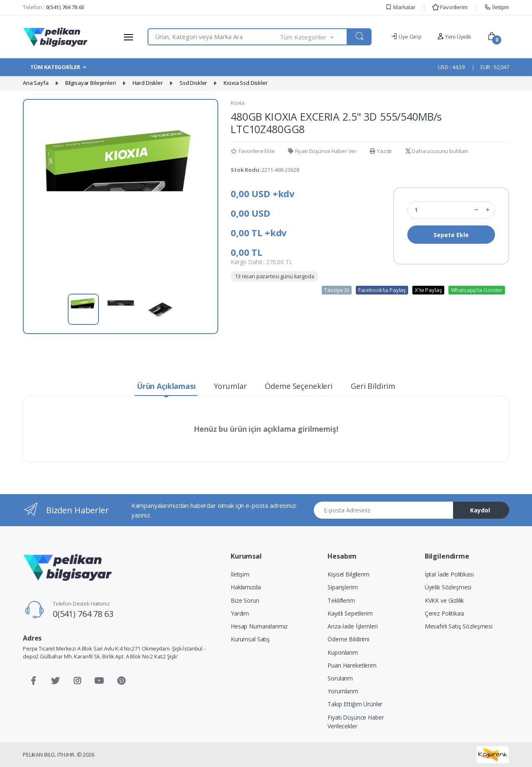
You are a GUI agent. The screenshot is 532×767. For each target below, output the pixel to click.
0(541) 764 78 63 (83, 614)
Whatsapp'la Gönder (477, 290)
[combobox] (214, 37)
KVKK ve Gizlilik (445, 600)
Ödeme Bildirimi (349, 639)
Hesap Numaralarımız (259, 626)
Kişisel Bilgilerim (348, 574)
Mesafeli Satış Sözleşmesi (459, 626)
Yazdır (381, 151)
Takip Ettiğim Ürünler (355, 704)
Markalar (400, 7)
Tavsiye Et (337, 290)
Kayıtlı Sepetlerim (350, 613)
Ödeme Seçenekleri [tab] (299, 386)
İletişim (497, 7)
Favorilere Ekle (253, 151)
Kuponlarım (343, 652)
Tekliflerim (341, 600)
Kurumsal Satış (250, 639)
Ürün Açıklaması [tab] (166, 386)
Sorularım (340, 678)
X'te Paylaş (428, 290)
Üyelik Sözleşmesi (448, 587)
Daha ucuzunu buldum (437, 151)
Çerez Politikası (445, 613)
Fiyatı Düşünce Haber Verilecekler (356, 722)
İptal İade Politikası (449, 574)
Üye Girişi (406, 37)
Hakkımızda (246, 587)
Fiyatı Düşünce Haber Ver (322, 151)
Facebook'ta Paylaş (382, 290)
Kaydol (480, 510)
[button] (314, 37)
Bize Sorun (245, 600)
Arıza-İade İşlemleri (352, 626)
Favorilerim (450, 7)
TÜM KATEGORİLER (55, 67)
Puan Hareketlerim (352, 665)
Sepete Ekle (451, 235)
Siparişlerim (342, 587)
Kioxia (238, 103)
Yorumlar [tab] (230, 386)
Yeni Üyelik (454, 37)
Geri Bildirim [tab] (373, 386)
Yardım (240, 613)
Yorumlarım (343, 691)
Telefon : (53, 7)
